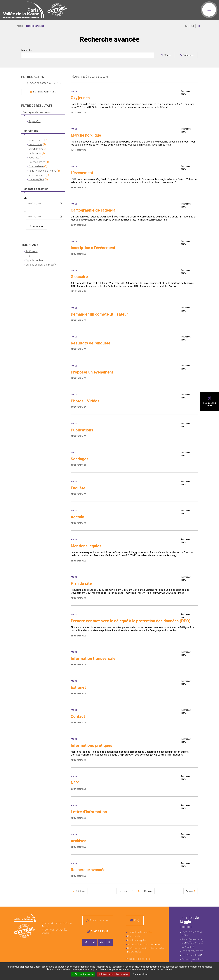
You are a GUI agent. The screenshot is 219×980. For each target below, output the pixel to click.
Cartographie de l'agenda (93, 210)
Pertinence (31, 251)
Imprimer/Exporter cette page (186, 26)
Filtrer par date (37, 226)
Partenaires (35, 153)
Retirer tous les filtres (45, 92)
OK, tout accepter (83, 974)
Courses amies (37, 162)
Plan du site (81, 583)
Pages (74, 91)
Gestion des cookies (139, 959)
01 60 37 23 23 (98, 931)
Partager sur (199, 26)
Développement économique (190, 961)
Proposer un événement (92, 372)
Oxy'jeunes (80, 98)
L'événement (36, 149)
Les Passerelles (190, 955)
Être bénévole (36, 166)
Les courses (35, 144)
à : (25, 212)
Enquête (78, 488)
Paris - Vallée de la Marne (42, 171)
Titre (28, 256)
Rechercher (188, 55)
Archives (79, 841)
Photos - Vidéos (85, 401)
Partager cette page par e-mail (192, 26)
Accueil (20, 26)
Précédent (80, 891)
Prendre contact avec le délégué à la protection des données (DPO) (131, 621)
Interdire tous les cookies (113, 974)
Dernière (148, 891)
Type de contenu (35, 260)
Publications (82, 430)
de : (26, 198)
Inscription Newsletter (140, 932)
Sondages (80, 459)
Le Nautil (186, 947)
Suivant (190, 891)
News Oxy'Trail (37, 140)
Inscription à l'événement (93, 248)
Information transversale (93, 659)
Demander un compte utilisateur (99, 314)
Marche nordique (86, 135)
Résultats (34, 158)
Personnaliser (140, 974)
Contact (78, 716)
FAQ (137, 920)
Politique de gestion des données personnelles (146, 950)
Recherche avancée (88, 870)
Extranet (78, 687)
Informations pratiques (91, 745)
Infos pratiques (37, 175)
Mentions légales (86, 546)
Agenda (77, 517)
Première (123, 891)
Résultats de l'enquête (91, 343)
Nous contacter (99, 920)
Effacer (167, 55)
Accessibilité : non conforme (143, 944)
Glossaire (79, 277)
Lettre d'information (89, 812)
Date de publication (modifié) (41, 265)
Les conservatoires (192, 951)
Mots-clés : (27, 50)
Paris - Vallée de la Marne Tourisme (192, 941)
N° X (75, 783)
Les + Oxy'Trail (36, 179)
